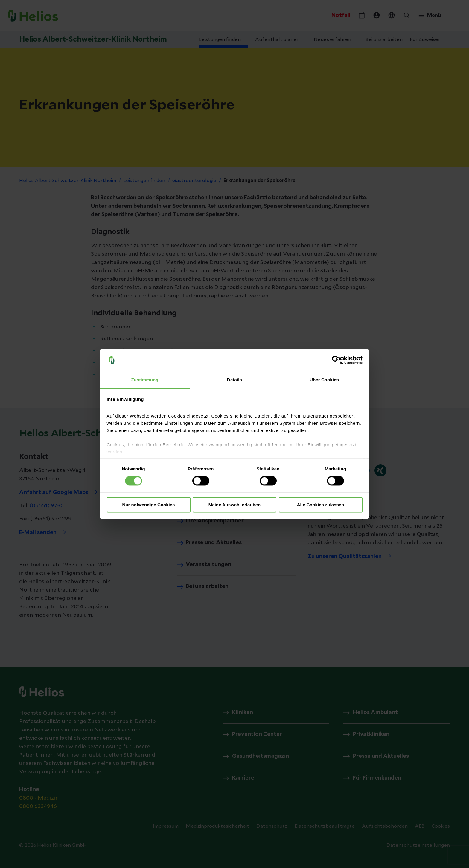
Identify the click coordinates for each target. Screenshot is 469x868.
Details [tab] (234, 380)
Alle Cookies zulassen (321, 505)
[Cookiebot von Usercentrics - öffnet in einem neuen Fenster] (336, 360)
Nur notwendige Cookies (149, 505)
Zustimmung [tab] (145, 380)
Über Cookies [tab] (324, 380)
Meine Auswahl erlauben (235, 505)
